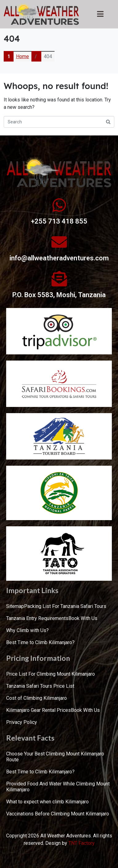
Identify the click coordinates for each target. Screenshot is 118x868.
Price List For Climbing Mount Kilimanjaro (51, 674)
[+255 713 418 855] (59, 205)
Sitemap (15, 606)
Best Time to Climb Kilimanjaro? (40, 642)
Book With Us (83, 618)
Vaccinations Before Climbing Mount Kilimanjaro (58, 814)
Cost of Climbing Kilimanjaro (37, 698)
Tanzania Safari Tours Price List (40, 686)
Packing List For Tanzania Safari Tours (65, 606)
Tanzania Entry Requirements (37, 618)
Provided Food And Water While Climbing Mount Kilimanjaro (58, 787)
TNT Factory (81, 843)
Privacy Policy (22, 722)
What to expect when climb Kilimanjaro (47, 802)
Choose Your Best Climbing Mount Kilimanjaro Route (55, 757)
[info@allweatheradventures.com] (59, 242)
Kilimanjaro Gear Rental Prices (39, 710)
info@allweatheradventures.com (59, 258)
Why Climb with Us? (27, 630)
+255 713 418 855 (59, 221)
